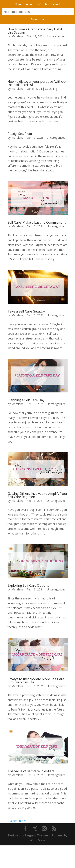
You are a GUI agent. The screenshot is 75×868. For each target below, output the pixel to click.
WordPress (38, 840)
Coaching (51, 89)
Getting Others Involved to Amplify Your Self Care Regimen (37, 495)
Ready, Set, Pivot (20, 134)
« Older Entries (17, 821)
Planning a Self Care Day (26, 400)
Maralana (17, 36)
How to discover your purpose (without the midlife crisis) (37, 83)
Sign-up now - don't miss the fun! (38, 4)
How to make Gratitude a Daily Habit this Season (35, 31)
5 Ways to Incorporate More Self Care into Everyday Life (36, 681)
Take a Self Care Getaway (27, 311)
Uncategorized (57, 36)
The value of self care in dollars (31, 771)
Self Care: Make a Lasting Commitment (37, 222)
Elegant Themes (37, 835)
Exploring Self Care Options (28, 585)
